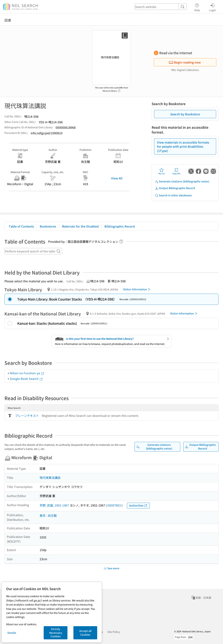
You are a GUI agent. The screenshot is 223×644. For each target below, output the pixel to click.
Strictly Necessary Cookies (56, 633)
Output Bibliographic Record (175, 188)
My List (162, 171)
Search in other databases (173, 195)
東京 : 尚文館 (48, 515)
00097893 (114, 505)
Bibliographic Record (120, 226)
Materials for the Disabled (80, 226)
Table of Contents (21, 226)
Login (213, 7)
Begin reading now (185, 62)
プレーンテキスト (27, 416)
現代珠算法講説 (50, 478)
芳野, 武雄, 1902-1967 (54, 505)
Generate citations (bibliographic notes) (182, 181)
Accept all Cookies (85, 633)
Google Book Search (26, 379)
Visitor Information (137, 289)
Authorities (138, 506)
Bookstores (48, 226)
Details (12, 633)
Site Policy (114, 632)
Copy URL (176, 171)
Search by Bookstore (185, 114)
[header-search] (161, 7)
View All (117, 178)
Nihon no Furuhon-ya (27, 373)
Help (197, 7)
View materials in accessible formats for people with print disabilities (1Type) (183, 146)
